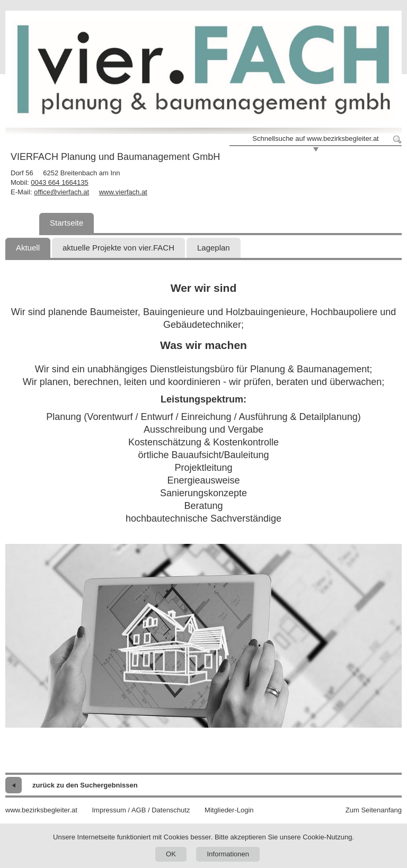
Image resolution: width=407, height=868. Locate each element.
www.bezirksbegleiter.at (41, 810)
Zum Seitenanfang (374, 810)
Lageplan (214, 248)
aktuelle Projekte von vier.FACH (118, 248)
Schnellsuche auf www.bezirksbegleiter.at (315, 138)
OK (171, 854)
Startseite (67, 223)
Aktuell (28, 248)
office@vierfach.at (61, 192)
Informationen (228, 854)
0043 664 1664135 (59, 182)
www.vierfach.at (123, 192)
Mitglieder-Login (229, 810)
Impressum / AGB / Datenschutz (141, 810)
